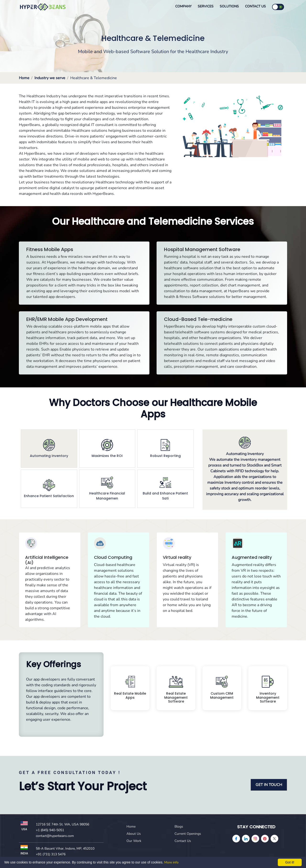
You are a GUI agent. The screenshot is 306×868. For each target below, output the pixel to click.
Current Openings (188, 834)
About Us (134, 834)
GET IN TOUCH (269, 785)
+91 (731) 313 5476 (51, 854)
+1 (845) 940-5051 (50, 830)
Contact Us (255, 6)
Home (24, 78)
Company (183, 6)
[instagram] (255, 839)
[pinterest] (265, 839)
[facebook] (236, 839)
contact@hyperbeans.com (55, 836)
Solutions (229, 6)
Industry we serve (50, 78)
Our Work (134, 841)
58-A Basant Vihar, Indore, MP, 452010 (65, 849)
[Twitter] (274, 839)
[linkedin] (246, 839)
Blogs (179, 827)
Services (206, 6)
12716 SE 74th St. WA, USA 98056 (63, 824)
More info (171, 862)
